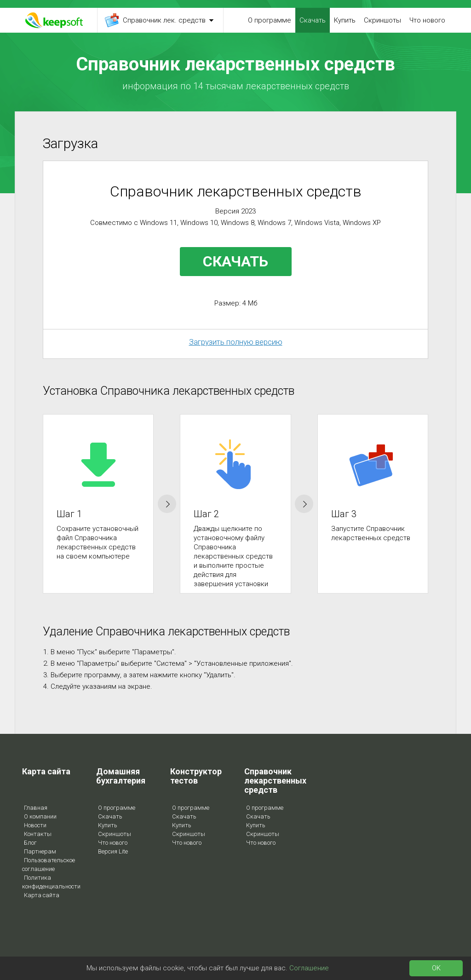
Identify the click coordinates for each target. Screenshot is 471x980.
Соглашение (309, 968)
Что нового (427, 20)
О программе (270, 20)
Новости (35, 825)
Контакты (38, 834)
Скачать (313, 20)
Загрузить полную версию (236, 342)
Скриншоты (382, 20)
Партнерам (40, 851)
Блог (30, 843)
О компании (40, 816)
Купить (345, 20)
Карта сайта (42, 895)
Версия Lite (113, 851)
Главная (36, 808)
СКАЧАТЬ (235, 261)
